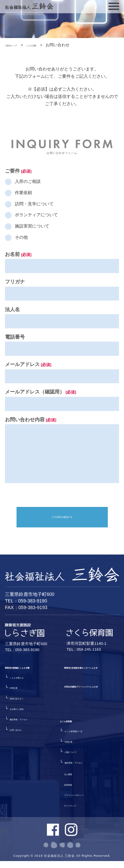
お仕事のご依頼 (25, 726)
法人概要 (73, 762)
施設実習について (32, 226)
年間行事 (18, 705)
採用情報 (73, 773)
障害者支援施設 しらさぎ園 (31, 683)
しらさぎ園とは (25, 695)
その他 (21, 237)
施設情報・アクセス (29, 736)
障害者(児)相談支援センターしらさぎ (91, 688)
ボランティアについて (36, 215)
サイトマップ (77, 794)
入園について (22, 793)
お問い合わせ (22, 747)
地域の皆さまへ (25, 715)
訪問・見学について (34, 204)
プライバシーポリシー (86, 784)
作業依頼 (23, 193)
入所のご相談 (28, 181)
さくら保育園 (18, 761)
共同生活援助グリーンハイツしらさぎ (90, 720)
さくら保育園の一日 (29, 772)
